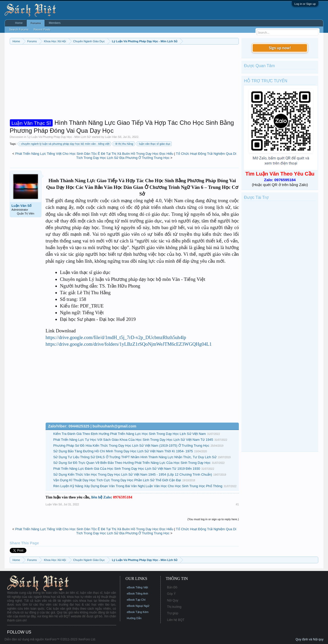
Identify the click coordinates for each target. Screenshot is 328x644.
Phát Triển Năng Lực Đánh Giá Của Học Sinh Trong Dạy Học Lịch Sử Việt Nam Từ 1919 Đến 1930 (127, 469)
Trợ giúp (173, 613)
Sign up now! (280, 48)
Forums (36, 23)
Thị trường (174, 607)
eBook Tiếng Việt (137, 587)
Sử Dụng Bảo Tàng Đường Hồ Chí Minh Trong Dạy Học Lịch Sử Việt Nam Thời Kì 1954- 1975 (123, 451)
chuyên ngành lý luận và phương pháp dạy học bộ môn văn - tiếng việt (64, 144)
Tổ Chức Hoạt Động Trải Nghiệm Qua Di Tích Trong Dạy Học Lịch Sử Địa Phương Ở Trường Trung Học (156, 156)
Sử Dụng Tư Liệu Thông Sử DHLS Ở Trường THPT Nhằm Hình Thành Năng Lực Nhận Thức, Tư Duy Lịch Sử (135, 457)
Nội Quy (173, 600)
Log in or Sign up (305, 4)
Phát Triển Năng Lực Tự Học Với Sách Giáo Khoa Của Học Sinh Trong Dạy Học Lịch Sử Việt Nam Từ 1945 (133, 440)
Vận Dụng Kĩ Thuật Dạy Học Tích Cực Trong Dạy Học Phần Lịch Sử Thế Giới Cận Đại (117, 480)
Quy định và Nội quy (309, 639)
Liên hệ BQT (176, 620)
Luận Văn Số (113, 137)
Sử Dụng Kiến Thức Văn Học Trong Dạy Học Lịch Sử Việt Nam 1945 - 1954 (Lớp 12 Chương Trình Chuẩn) (133, 474)
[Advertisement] (124, 83)
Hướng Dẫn (134, 618)
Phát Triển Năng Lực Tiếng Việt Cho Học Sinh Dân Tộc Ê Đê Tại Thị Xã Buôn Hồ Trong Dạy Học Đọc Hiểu (94, 154)
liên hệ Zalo (101, 497)
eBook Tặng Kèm (138, 612)
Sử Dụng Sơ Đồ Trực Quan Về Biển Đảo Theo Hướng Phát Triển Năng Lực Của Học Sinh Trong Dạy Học (132, 463)
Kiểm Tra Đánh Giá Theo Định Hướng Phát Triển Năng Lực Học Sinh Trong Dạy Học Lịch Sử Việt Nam (130, 434)
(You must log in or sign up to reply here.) (213, 519)
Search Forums (19, 29)
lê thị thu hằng (124, 144)
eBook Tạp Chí (136, 600)
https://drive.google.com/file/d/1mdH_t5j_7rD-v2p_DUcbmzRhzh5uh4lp (116, 337)
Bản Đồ (172, 587)
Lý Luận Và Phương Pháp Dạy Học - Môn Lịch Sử (59, 137)
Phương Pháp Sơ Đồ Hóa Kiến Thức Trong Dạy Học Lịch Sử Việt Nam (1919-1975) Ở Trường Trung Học (131, 446)
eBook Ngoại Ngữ (138, 606)
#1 (237, 504)
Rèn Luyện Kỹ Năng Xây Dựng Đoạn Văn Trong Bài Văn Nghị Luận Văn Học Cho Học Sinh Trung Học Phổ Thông (138, 486)
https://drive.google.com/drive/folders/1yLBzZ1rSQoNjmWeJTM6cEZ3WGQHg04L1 (129, 344)
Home (19, 23)
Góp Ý (171, 594)
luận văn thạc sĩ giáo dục (154, 144)
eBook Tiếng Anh (137, 594)
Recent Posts (42, 29)
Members (55, 23)
